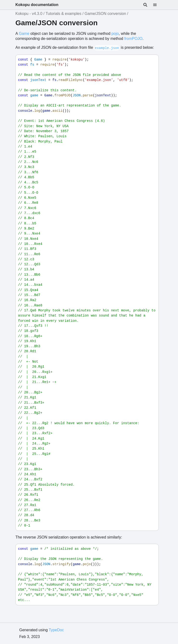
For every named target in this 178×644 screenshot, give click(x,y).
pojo (115, 34)
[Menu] (158, 5)
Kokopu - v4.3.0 (29, 14)
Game (24, 34)
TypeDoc (56, 630)
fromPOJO (133, 39)
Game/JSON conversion (105, 14)
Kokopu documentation (37, 5)
